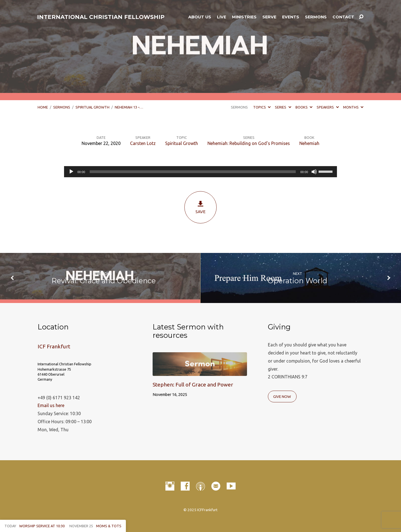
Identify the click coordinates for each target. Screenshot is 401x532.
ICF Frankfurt (54, 346)
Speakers (328, 107)
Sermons (316, 17)
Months (353, 107)
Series (283, 107)
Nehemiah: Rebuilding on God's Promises (249, 143)
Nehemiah (309, 143)
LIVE (222, 17)
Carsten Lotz (143, 143)
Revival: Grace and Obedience (104, 281)
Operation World (297, 281)
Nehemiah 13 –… (129, 107)
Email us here (51, 405)
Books (304, 107)
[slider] (193, 172)
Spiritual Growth (92, 107)
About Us (200, 17)
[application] (200, 172)
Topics (262, 107)
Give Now (282, 396)
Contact (343, 17)
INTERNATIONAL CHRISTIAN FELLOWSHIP (101, 17)
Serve (269, 17)
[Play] (71, 172)
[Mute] (314, 172)
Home (43, 107)
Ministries (244, 17)
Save (200, 207)
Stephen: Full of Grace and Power (193, 385)
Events (291, 17)
